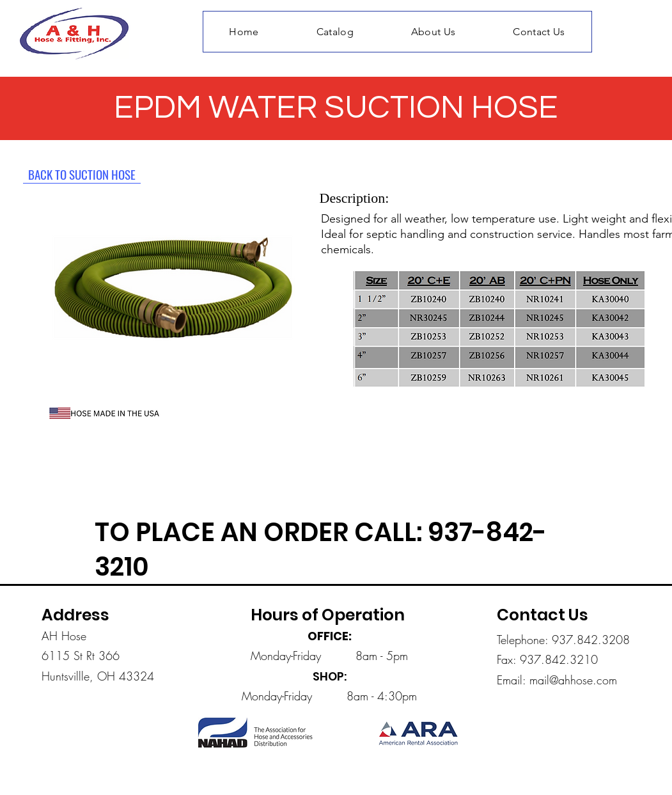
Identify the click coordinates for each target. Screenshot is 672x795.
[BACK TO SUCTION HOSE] (82, 174)
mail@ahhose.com (573, 680)
